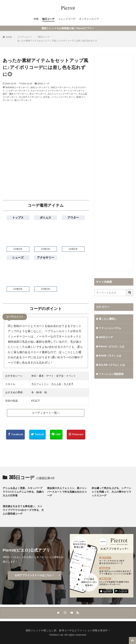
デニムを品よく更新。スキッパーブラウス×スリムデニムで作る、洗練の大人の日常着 (23, 492)
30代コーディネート (40, 88)
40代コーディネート (60, 88)
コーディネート (25, 37)
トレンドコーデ (67, 19)
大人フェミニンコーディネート (62, 94)
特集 (36, 19)
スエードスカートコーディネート (46, 91)
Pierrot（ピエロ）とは (111, 346)
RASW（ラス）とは (110, 356)
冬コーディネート (38, 94)
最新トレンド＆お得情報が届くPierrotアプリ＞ (68, 28)
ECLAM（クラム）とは (112, 365)
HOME (9, 37)
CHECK (18, 249)
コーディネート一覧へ (46, 413)
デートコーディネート (74, 91)
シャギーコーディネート (18, 91)
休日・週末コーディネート (15, 94)
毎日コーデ (48, 19)
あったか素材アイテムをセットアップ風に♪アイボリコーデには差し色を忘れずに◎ (57, 41)
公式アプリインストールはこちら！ (35, 575)
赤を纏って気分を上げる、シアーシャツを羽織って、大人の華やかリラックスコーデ (111, 492)
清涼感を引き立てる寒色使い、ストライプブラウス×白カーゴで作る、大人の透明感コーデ (23, 510)
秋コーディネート (23, 100)
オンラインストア (89, 19)
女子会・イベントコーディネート (59, 97)
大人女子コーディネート (30, 97)
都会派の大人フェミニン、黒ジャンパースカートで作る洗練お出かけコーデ (67, 492)
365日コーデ (44, 37)
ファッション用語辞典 (111, 374)
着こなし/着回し (108, 319)
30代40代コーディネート (17, 88)
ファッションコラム (110, 328)
